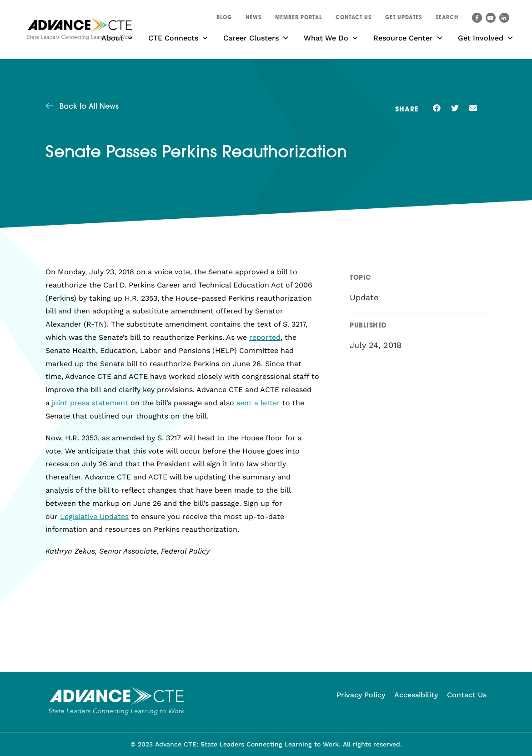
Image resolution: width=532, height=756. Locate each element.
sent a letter (258, 403)
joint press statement (90, 403)
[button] (447, 19)
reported (265, 337)
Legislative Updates (94, 517)
